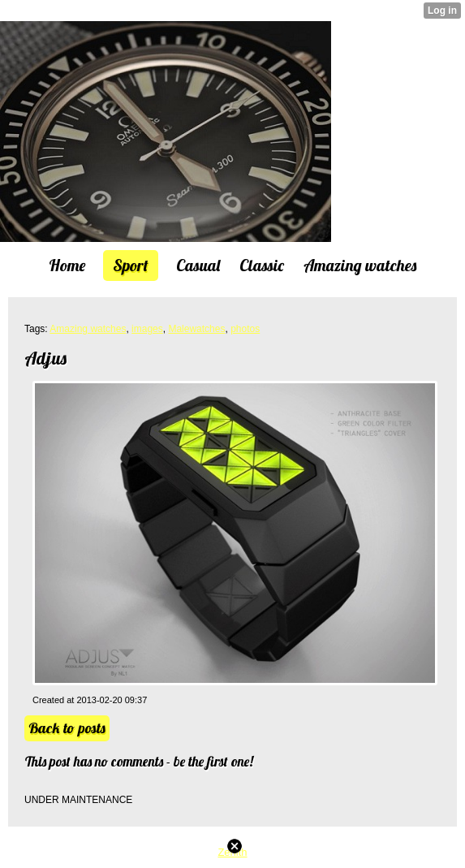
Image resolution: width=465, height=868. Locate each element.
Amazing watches (88, 329)
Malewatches (196, 329)
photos (245, 329)
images (147, 329)
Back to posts (67, 728)
